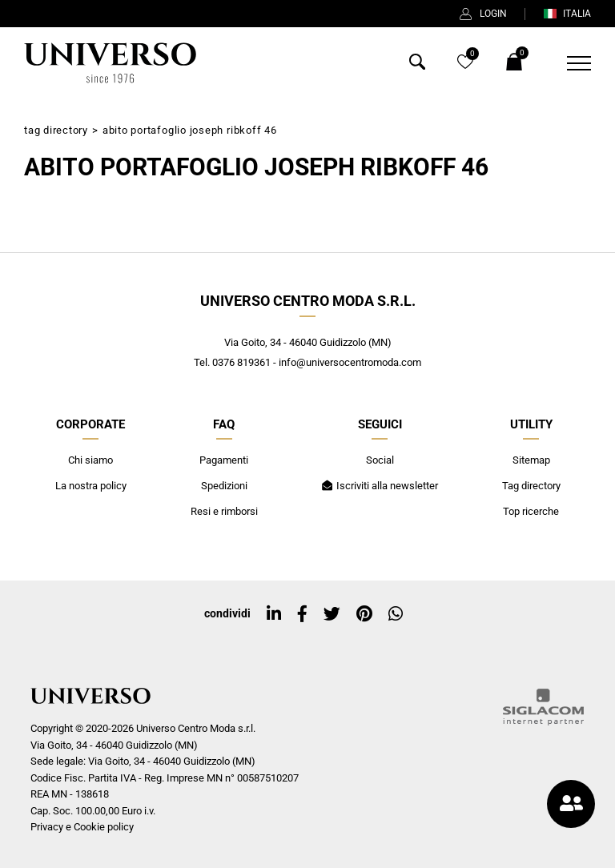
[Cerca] (417, 65)
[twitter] (332, 614)
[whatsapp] (396, 614)
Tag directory (56, 130)
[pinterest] (364, 614)
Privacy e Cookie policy (82, 827)
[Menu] (569, 63)
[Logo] (109, 63)
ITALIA (567, 14)
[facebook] (302, 614)
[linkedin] (274, 614)
